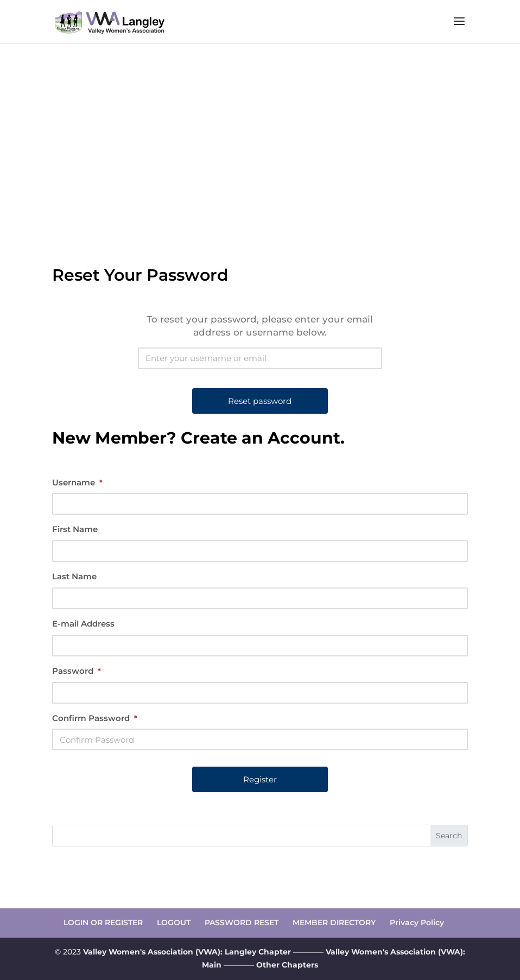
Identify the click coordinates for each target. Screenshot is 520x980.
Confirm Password (95, 718)
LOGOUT (174, 922)
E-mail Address (83, 624)
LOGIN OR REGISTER (103, 922)
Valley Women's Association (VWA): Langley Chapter (188, 952)
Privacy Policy (417, 922)
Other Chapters (287, 965)
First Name (75, 529)
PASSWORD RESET (242, 922)
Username (77, 482)
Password (77, 671)
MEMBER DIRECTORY (334, 922)
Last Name (74, 576)
